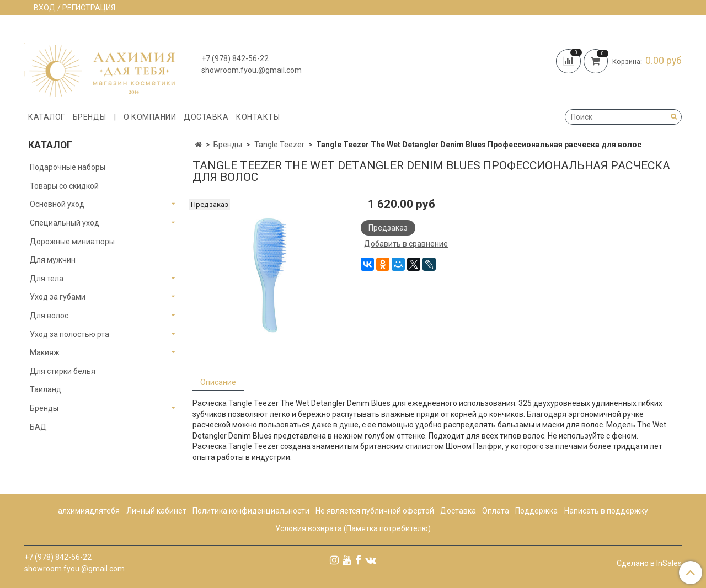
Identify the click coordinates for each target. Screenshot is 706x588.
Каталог (47, 117)
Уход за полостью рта (69, 334)
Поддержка (536, 511)
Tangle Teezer (279, 145)
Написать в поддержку (606, 511)
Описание (218, 382)
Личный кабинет (156, 511)
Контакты (258, 117)
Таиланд (46, 389)
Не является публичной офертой (375, 511)
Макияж (45, 352)
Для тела (47, 279)
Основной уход (57, 204)
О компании (150, 117)
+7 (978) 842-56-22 (235, 58)
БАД (38, 427)
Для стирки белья (63, 371)
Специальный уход (65, 223)
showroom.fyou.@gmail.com (252, 70)
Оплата (496, 511)
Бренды (90, 117)
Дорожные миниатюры (72, 242)
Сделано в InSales (649, 563)
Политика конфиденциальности (251, 511)
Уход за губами (58, 297)
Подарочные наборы (68, 167)
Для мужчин (53, 260)
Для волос (49, 316)
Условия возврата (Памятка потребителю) (353, 528)
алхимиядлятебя (89, 511)
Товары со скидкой (64, 186)
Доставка (206, 117)
